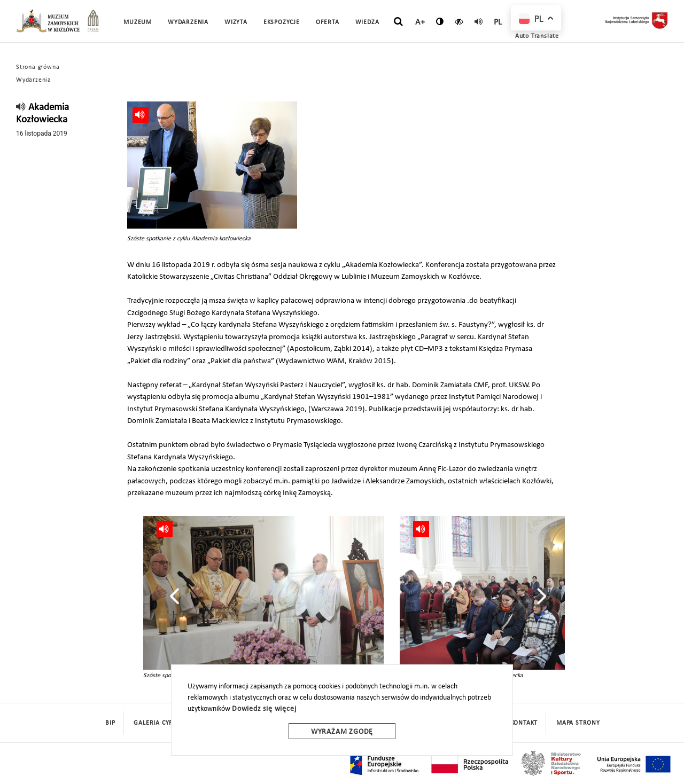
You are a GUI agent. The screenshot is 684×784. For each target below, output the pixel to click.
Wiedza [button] (367, 22)
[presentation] (174, 596)
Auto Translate (537, 36)
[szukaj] (398, 22)
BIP (110, 723)
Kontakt (524, 723)
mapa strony (578, 723)
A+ (420, 22)
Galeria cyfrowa (162, 723)
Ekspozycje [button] (282, 22)
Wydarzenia (188, 22)
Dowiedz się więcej (264, 709)
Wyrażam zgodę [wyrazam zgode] (342, 732)
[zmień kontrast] (440, 21)
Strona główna (38, 67)
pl (498, 22)
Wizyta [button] (236, 22)
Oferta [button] (328, 22)
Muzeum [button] (138, 22)
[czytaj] (459, 21)
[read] (479, 21)
